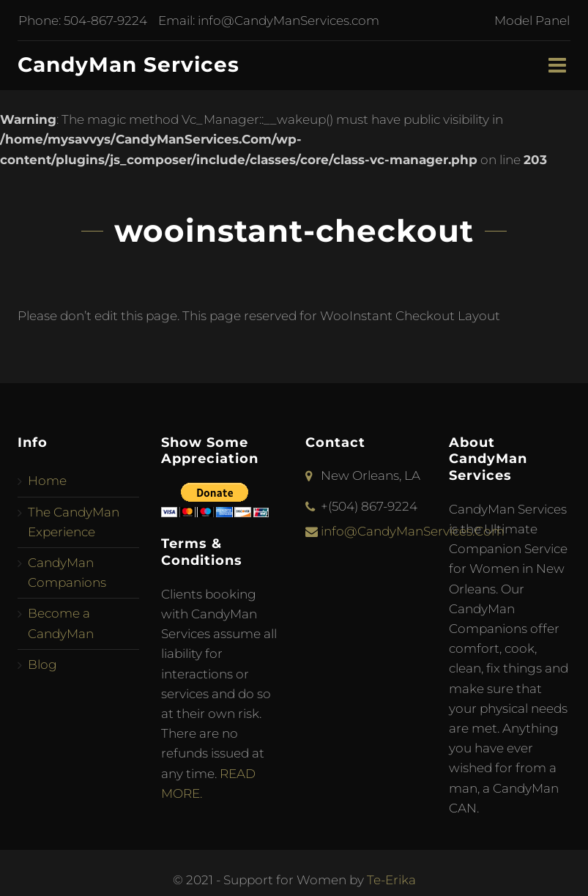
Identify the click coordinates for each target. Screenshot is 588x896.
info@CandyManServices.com (288, 21)
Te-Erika (391, 880)
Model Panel (533, 21)
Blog (42, 664)
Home (47, 481)
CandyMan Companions (67, 573)
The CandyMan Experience (74, 522)
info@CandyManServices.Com (413, 531)
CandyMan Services (129, 64)
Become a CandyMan (61, 623)
